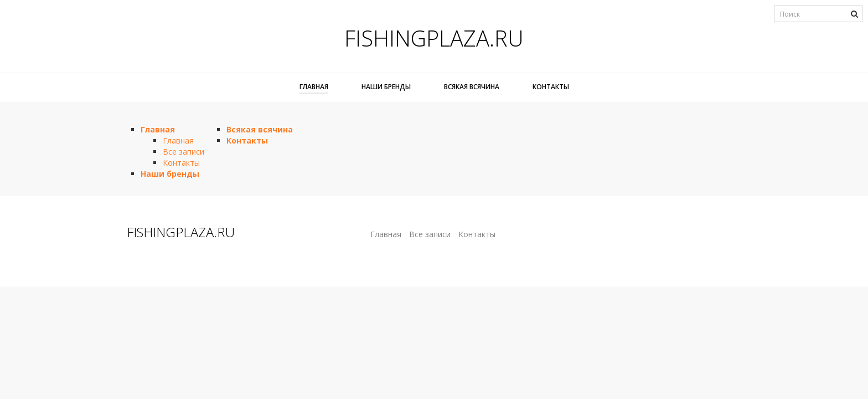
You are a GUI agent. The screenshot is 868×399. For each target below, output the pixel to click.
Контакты (551, 87)
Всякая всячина (472, 87)
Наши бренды (386, 87)
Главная (314, 87)
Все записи (184, 152)
